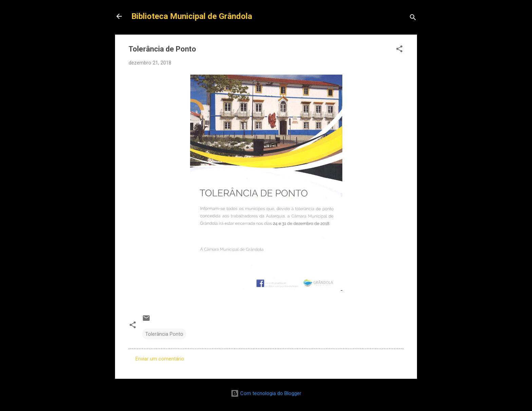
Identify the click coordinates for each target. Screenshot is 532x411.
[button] (399, 50)
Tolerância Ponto (164, 334)
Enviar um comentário (160, 359)
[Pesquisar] (413, 18)
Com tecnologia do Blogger (266, 393)
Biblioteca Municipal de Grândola (192, 16)
